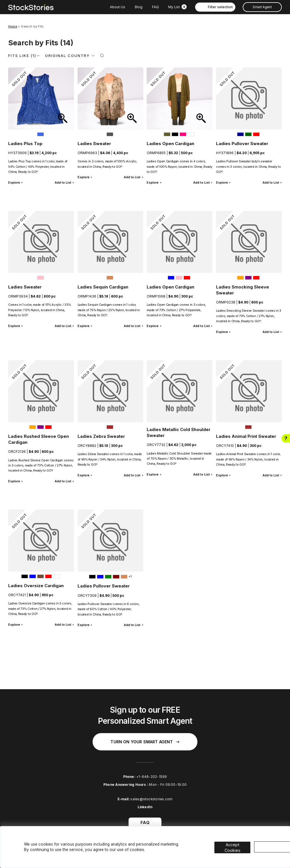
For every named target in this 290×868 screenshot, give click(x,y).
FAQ (155, 7)
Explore (14, 182)
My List (177, 7)
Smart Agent (262, 7)
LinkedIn (145, 807)
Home (13, 26)
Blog (139, 7)
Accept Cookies (236, 843)
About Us (118, 7)
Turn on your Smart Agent (145, 742)
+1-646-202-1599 (152, 777)
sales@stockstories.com (151, 799)
